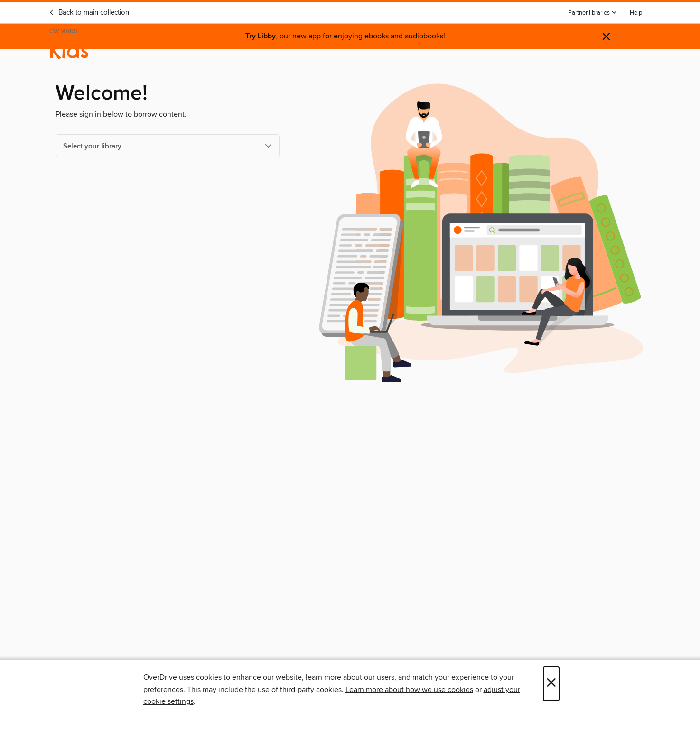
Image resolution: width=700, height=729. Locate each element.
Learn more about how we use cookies (409, 690)
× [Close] (551, 684)
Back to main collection (89, 13)
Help (636, 13)
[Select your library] (168, 146)
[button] (593, 13)
